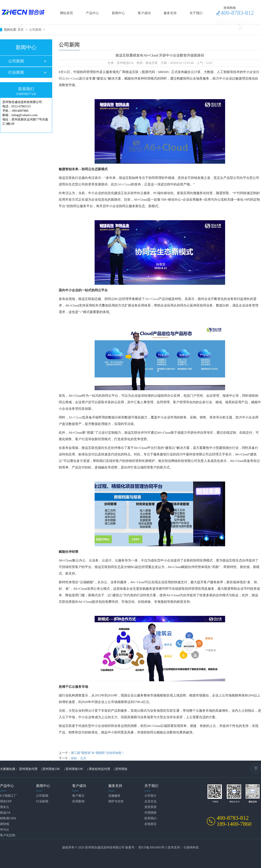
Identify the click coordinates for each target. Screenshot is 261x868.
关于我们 (196, 13)
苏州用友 (121, 769)
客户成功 (144, 13)
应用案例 (78, 801)
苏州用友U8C (51, 769)
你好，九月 (79, 758)
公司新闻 (36, 30)
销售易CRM (8, 818)
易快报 (5, 824)
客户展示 (78, 796)
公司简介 (151, 796)
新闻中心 (118, 13)
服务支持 (170, 13)
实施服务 (114, 796)
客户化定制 (8, 835)
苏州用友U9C (75, 769)
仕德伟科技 (191, 847)
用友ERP (6, 801)
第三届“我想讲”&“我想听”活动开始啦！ (98, 753)
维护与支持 (116, 801)
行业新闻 (16, 72)
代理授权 (151, 813)
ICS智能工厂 (8, 796)
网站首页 (67, 13)
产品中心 (92, 13)
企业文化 (151, 801)
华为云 (5, 830)
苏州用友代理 (28, 769)
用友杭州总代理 (99, 769)
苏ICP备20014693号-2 (153, 847)
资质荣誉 (151, 807)
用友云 (5, 807)
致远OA (5, 813)
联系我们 (151, 818)
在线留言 (151, 824)
